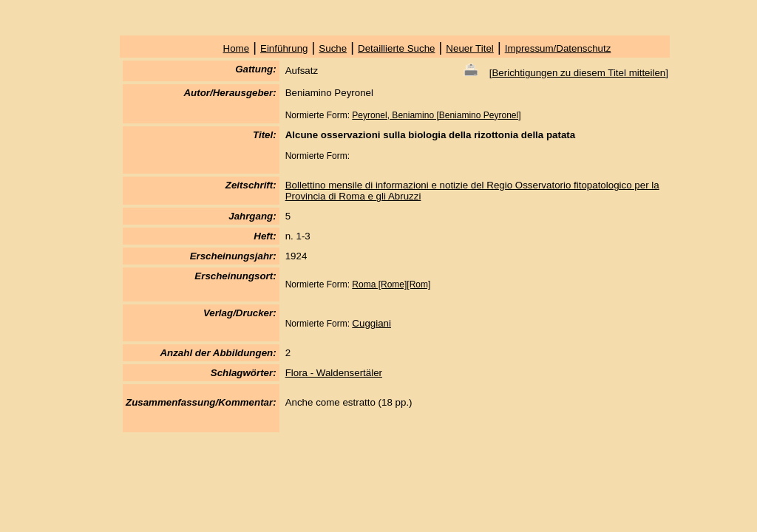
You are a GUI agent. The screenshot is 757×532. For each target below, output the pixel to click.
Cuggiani (371, 323)
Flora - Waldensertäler (334, 373)
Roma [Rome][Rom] (391, 284)
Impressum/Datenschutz (558, 48)
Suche (333, 48)
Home (237, 48)
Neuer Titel (469, 48)
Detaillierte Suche (396, 48)
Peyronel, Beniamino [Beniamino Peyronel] (436, 115)
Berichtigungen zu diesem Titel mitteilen (578, 73)
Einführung (284, 48)
